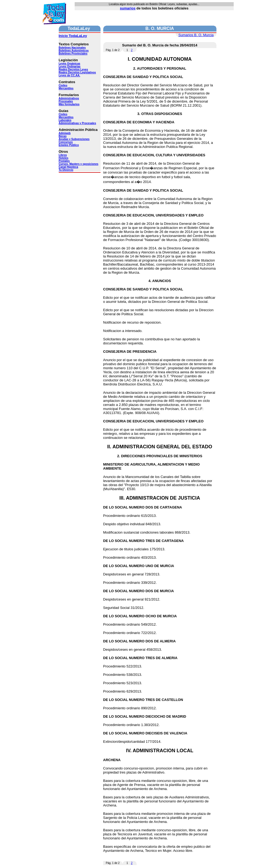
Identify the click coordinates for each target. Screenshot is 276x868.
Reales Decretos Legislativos (77, 72)
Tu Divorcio (66, 170)
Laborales (65, 120)
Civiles (63, 85)
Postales (64, 161)
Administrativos (69, 98)
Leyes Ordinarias (70, 67)
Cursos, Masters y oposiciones (79, 164)
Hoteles (64, 158)
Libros (63, 155)
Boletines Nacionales (72, 48)
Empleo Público (69, 145)
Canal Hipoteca (68, 167)
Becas (63, 136)
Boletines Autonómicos (74, 51)
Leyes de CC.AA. (70, 75)
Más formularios (69, 104)
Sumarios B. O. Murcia (196, 35)
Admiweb (65, 133)
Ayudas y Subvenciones (74, 139)
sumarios (128, 8)
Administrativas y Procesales (77, 123)
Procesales (66, 101)
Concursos (66, 142)
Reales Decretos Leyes (73, 69)
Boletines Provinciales (73, 54)
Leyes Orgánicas (70, 64)
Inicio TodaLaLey (73, 36)
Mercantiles (66, 88)
